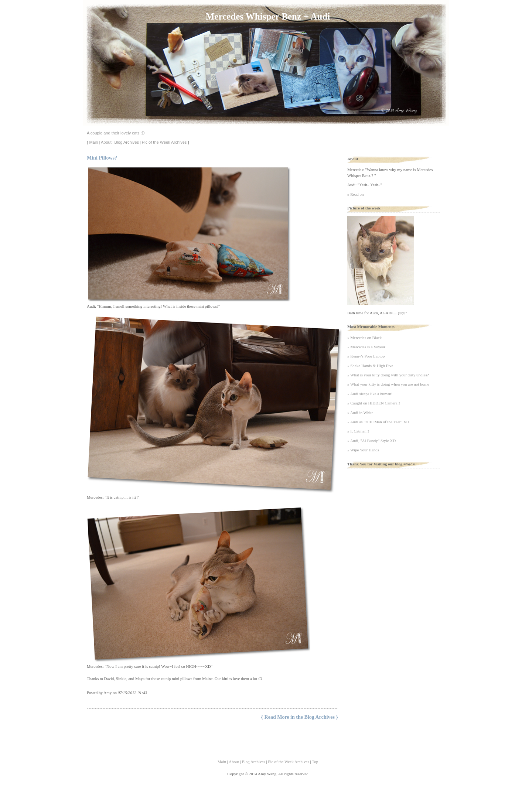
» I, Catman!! (358, 431)
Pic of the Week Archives (164, 142)
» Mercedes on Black (364, 338)
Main (93, 142)
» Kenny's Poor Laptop (366, 356)
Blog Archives (127, 142)
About (106, 142)
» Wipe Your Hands (363, 450)
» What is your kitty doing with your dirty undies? (388, 375)
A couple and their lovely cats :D (116, 133)
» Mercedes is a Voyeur (366, 347)
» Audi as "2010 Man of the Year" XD (378, 422)
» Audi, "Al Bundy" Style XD (371, 441)
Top (315, 762)
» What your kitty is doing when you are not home (388, 384)
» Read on (356, 194)
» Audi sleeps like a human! (370, 394)
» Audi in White (360, 413)
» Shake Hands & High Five (370, 366)
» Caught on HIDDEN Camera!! (374, 403)
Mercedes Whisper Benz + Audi (268, 16)
